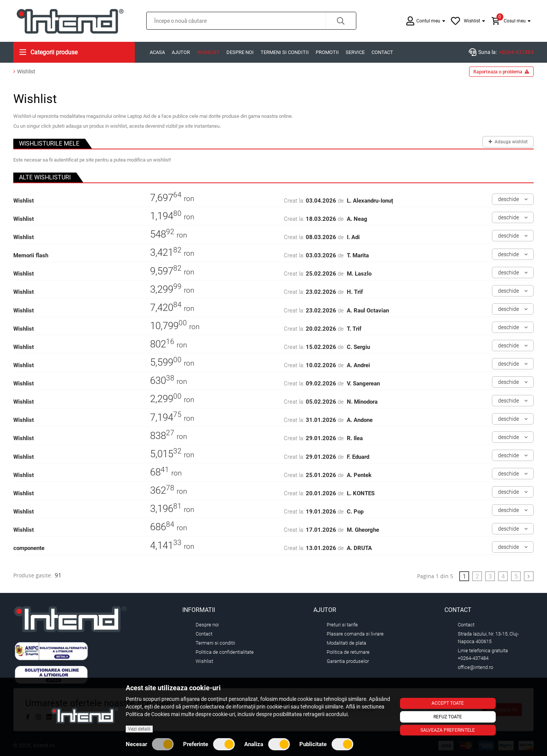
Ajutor (181, 52)
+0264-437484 (516, 52)
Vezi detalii (139, 729)
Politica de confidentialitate (225, 652)
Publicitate (326, 744)
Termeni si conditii (285, 52)
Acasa (157, 52)
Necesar (150, 744)
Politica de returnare (348, 652)
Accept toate (448, 703)
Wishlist (208, 52)
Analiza (267, 744)
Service (355, 52)
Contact (382, 52)
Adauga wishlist (508, 140)
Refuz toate (448, 717)
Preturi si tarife (342, 625)
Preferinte (209, 744)
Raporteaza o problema (501, 72)
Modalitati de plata (346, 643)
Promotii (327, 52)
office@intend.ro (475, 667)
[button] (341, 21)
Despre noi (240, 52)
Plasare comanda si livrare (355, 634)
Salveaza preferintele (448, 730)
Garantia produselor (348, 661)
